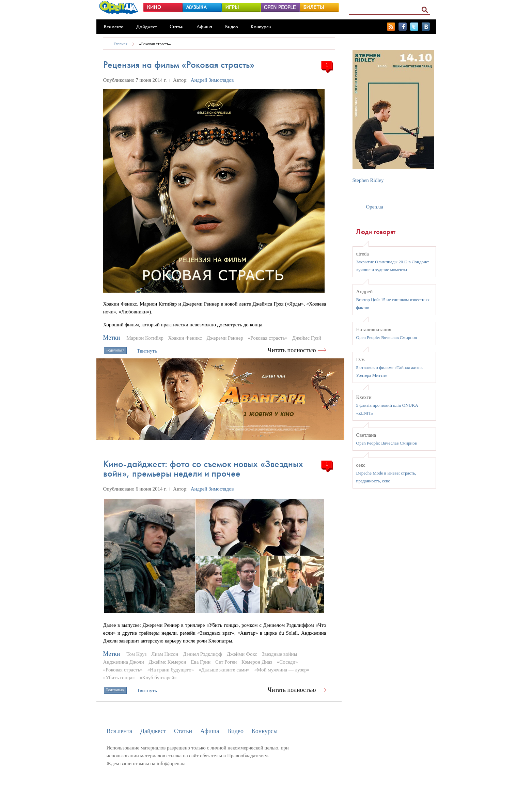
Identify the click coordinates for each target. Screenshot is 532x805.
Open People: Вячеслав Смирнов (387, 337)
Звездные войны (280, 654)
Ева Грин (201, 662)
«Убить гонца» (119, 678)
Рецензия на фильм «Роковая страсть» (179, 65)
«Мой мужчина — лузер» (282, 670)
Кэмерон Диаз (257, 662)
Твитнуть (147, 351)
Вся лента (114, 27)
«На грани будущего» (171, 670)
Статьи (177, 27)
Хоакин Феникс (185, 338)
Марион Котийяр (145, 338)
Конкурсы (261, 27)
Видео (232, 27)
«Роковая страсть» (155, 44)
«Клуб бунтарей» (158, 678)
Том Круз (136, 654)
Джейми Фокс (242, 654)
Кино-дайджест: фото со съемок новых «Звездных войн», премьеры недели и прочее (203, 469)
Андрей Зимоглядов (212, 80)
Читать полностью (292, 350)
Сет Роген (226, 662)
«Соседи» (287, 662)
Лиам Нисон (165, 654)
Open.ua (375, 207)
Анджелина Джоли (124, 662)
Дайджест (146, 27)
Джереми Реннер (225, 338)
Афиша (204, 27)
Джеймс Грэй (307, 338)
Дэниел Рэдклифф (202, 654)
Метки (112, 338)
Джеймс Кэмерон (168, 662)
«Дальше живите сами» (224, 670)
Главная (121, 44)
